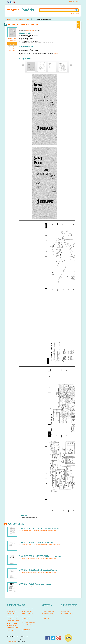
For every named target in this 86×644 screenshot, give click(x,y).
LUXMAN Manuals (12, 623)
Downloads (72, 1)
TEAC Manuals (27, 625)
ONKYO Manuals (27, 611)
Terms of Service (48, 614)
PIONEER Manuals (28, 614)
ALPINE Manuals (12, 611)
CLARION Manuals (13, 616)
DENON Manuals (12, 618)
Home (9, 19)
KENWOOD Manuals (13, 621)
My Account (65, 609)
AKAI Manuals (11, 609)
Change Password (67, 614)
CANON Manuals (12, 614)
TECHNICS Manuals (28, 627)
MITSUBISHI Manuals (13, 628)
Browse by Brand (75, 14)
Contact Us (46, 618)
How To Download (48, 611)
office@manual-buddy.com (12, 641)
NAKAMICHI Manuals (28, 609)
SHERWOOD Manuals (29, 622)
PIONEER (19, 19)
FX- (29, 19)
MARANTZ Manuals (13, 626)
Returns (45, 616)
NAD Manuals (11, 630)
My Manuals (65, 611)
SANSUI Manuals (27, 616)
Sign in (77, 1)
